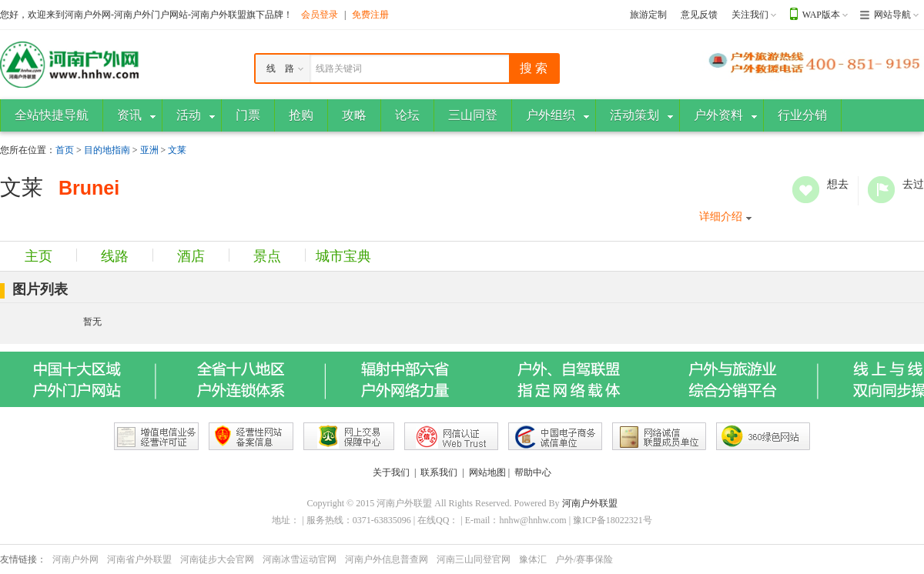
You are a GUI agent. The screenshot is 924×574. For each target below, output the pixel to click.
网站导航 (892, 15)
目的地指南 (107, 150)
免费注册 (370, 15)
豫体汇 (533, 559)
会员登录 (320, 15)
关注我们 (750, 15)
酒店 (191, 256)
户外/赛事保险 (584, 559)
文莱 (177, 150)
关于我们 (391, 472)
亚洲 (149, 150)
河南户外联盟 (590, 503)
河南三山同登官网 (474, 559)
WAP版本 (821, 15)
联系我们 (439, 472)
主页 (38, 256)
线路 (115, 256)
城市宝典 (343, 256)
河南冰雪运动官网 (300, 559)
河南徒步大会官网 (217, 559)
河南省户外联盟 (139, 559)
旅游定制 (648, 15)
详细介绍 (721, 217)
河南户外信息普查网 (387, 559)
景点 (267, 256)
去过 (881, 190)
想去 (806, 190)
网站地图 (487, 472)
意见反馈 (699, 15)
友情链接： (23, 559)
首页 (65, 150)
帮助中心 (533, 472)
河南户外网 (75, 559)
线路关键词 (339, 68)
